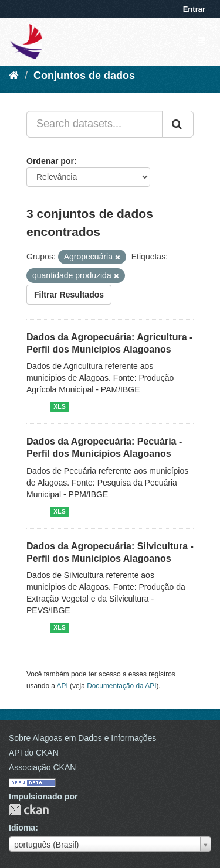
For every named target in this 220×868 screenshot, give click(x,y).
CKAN (29, 810)
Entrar (194, 9)
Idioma (22, 828)
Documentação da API (121, 686)
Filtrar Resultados (69, 295)
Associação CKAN (42, 767)
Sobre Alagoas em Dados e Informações (82, 738)
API (62, 686)
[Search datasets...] (94, 124)
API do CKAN (34, 753)
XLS (59, 406)
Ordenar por (50, 161)
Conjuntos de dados (84, 76)
